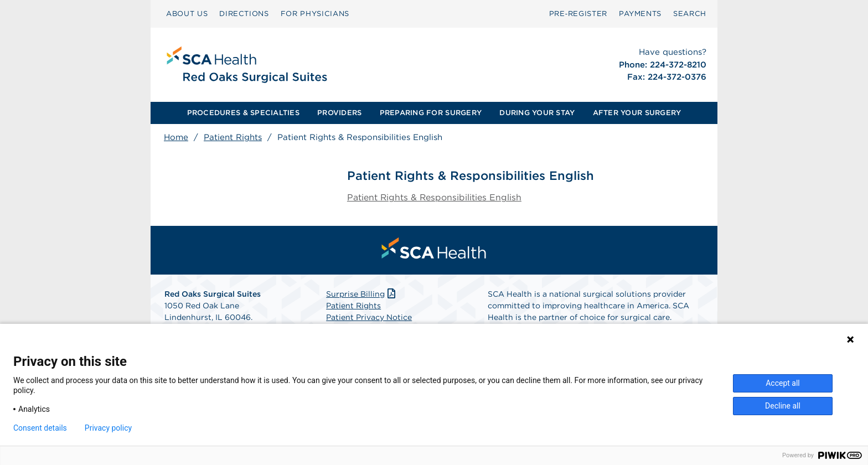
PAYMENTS (640, 14)
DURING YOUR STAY (537, 113)
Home (176, 137)
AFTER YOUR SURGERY (637, 113)
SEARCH (690, 14)
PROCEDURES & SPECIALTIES (243, 113)
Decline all (783, 406)
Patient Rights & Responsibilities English (435, 198)
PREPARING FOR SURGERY (431, 113)
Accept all (783, 383)
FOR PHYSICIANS (315, 14)
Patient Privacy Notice (369, 318)
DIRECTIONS (244, 14)
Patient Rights (233, 137)
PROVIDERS (339, 113)
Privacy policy (108, 428)
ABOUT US (187, 14)
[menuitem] (187, 14)
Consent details (40, 428)
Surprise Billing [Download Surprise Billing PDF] (362, 294)
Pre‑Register (578, 14)
